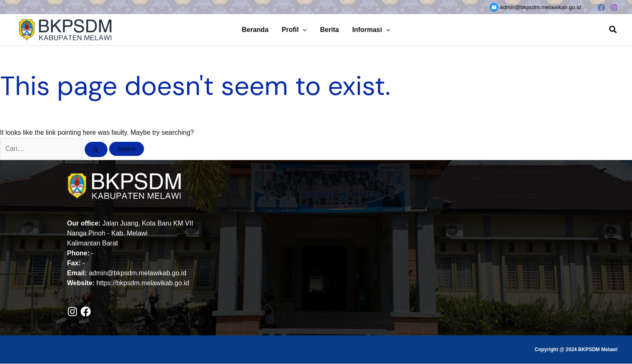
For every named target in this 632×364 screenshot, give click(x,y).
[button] (303, 30)
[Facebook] (601, 7)
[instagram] (74, 312)
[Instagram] (614, 7)
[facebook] (87, 312)
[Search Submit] (98, 150)
